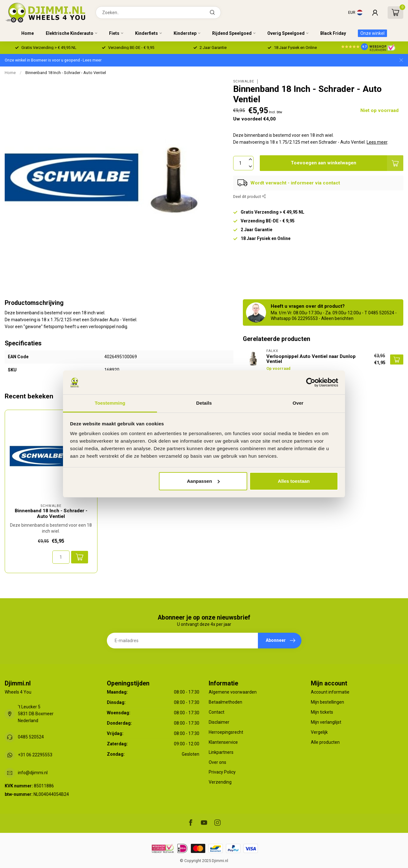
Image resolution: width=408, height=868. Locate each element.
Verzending (220, 782)
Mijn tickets (322, 712)
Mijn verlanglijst (326, 722)
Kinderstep (185, 33)
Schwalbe (244, 81)
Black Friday (333, 33)
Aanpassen (203, 481)
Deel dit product (250, 197)
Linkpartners (221, 752)
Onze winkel (372, 33)
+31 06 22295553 (35, 755)
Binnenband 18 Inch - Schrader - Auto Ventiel (66, 73)
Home (28, 33)
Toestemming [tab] (110, 403)
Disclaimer (219, 722)
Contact (217, 712)
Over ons (217, 762)
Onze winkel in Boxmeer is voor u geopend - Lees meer (53, 60)
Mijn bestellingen (327, 702)
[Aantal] (61, 557)
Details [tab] (204, 403)
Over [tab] (298, 403)
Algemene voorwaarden (233, 692)
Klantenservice (223, 742)
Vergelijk (319, 732)
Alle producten (325, 742)
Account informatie (330, 692)
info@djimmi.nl (33, 773)
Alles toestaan (294, 481)
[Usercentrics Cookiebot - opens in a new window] (311, 382)
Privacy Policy (222, 772)
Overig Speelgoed (286, 33)
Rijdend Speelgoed (232, 33)
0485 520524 (31, 737)
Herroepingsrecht (226, 732)
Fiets (114, 33)
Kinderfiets (146, 33)
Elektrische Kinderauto (70, 33)
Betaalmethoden (225, 702)
